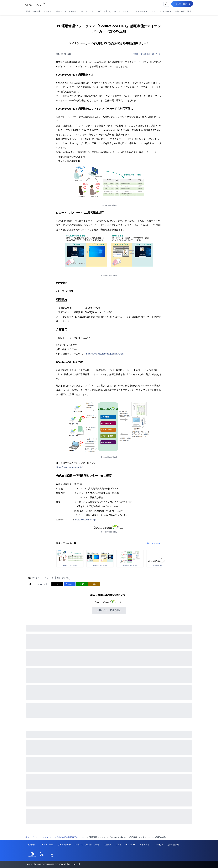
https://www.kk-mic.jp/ (86, 520)
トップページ (32, 837)
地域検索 (37, 11)
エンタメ (47, 11)
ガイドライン (145, 845)
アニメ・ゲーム (71, 11)
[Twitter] (42, 855)
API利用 (159, 845)
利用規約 (107, 845)
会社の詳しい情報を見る (109, 610)
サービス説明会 (64, 845)
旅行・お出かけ (105, 11)
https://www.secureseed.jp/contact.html (105, 354)
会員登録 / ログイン (182, 4)
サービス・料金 (46, 845)
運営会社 (31, 845)
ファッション (141, 11)
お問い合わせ (173, 845)
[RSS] (52, 855)
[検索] (166, 4)
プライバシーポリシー (125, 845)
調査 (189, 11)
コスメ (153, 11)
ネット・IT (128, 11)
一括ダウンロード (153, 543)
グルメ (117, 11)
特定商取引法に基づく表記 (87, 845)
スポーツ (58, 11)
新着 (28, 11)
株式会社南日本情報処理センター (147, 54)
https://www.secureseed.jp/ (69, 467)
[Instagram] (32, 855)
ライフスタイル (165, 11)
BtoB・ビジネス (88, 11)
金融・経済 (180, 11)
